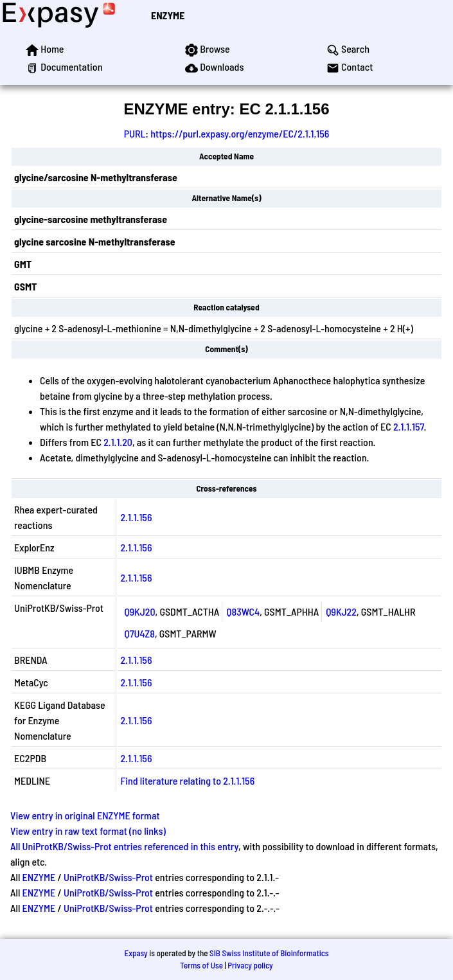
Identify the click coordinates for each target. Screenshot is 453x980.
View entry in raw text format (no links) (88, 831)
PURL (135, 133)
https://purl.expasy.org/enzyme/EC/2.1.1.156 (240, 133)
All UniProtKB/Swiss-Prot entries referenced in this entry (124, 846)
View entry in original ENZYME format (85, 815)
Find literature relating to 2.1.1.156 (187, 780)
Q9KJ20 (139, 611)
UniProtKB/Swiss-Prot (108, 877)
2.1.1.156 (136, 517)
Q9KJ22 (341, 611)
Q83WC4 (243, 611)
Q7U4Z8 (139, 633)
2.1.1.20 (118, 442)
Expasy (136, 953)
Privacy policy (250, 965)
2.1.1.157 (409, 426)
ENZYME (168, 15)
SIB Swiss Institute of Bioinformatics (269, 953)
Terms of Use (201, 965)
